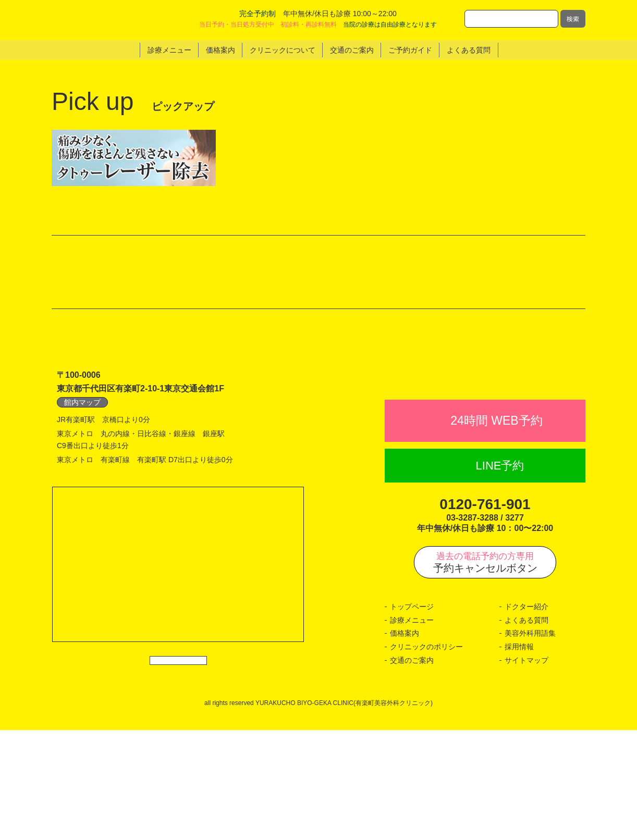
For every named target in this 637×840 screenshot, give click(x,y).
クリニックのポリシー (426, 757)
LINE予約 (500, 576)
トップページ (412, 717)
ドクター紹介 (526, 717)
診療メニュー (412, 730)
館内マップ (82, 489)
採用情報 (519, 757)
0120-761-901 (485, 614)
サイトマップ (526, 770)
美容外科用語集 (530, 744)
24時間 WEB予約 (496, 530)
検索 (573, 18)
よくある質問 (526, 730)
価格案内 (405, 744)
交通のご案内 (412, 770)
